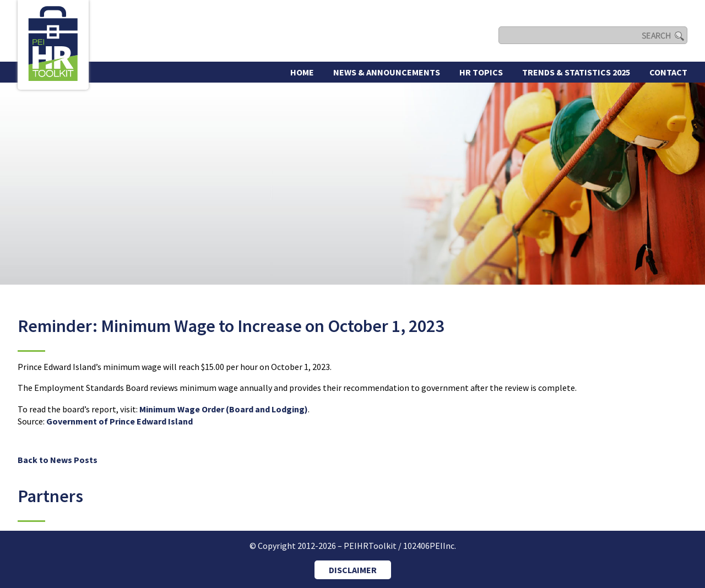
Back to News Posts (58, 460)
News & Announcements (387, 72)
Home (302, 72)
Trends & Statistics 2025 (576, 72)
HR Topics (481, 72)
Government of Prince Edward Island (120, 421)
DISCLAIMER (353, 570)
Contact (668, 72)
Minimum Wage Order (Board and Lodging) (224, 409)
